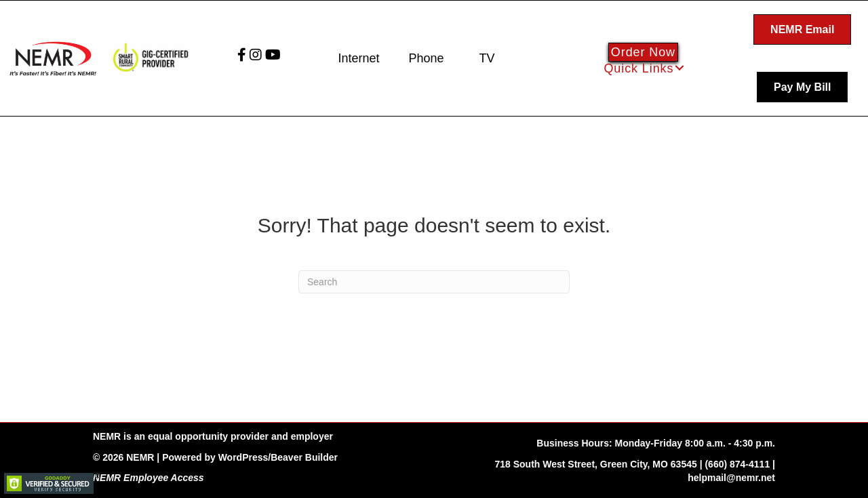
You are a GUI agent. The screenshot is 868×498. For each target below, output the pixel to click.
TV (487, 58)
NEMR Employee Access (149, 478)
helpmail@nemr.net (731, 478)
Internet (358, 58)
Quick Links (638, 68)
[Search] (434, 282)
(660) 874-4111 (737, 464)
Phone (426, 58)
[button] (679, 68)
